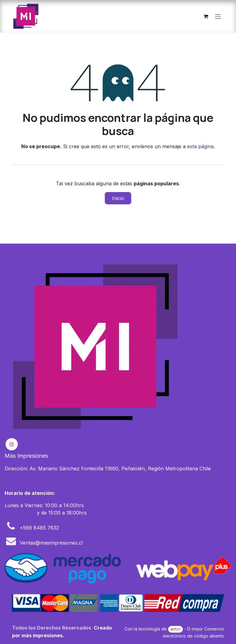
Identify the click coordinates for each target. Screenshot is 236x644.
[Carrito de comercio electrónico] (206, 16)
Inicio (118, 198)
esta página (200, 146)
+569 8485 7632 (39, 528)
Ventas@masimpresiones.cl (51, 543)
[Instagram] (12, 444)
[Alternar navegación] (218, 16)
